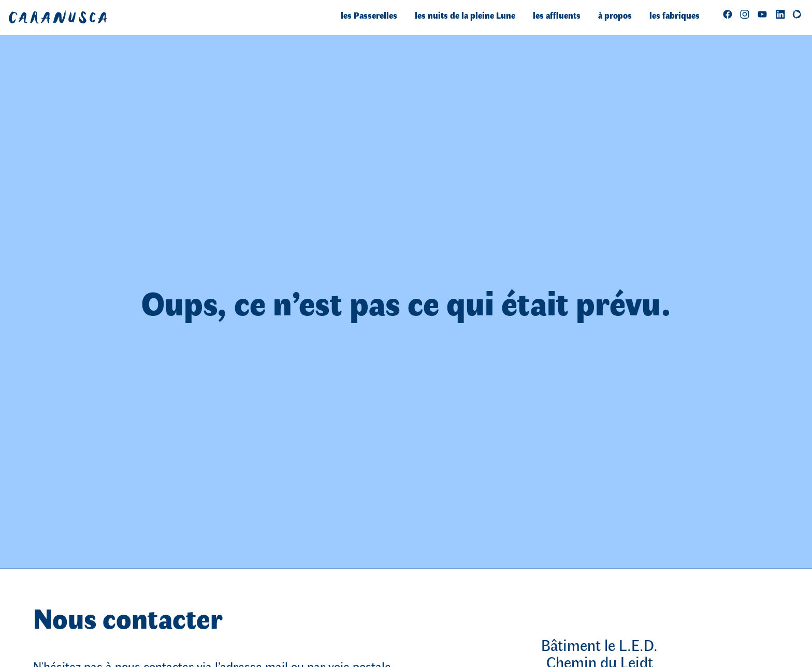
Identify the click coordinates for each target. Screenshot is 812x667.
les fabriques (675, 15)
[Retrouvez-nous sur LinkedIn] (780, 14)
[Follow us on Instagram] (745, 14)
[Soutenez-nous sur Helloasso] (797, 14)
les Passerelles (369, 15)
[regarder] (762, 14)
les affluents (557, 15)
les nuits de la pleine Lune (465, 15)
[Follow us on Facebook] (728, 14)
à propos (615, 15)
